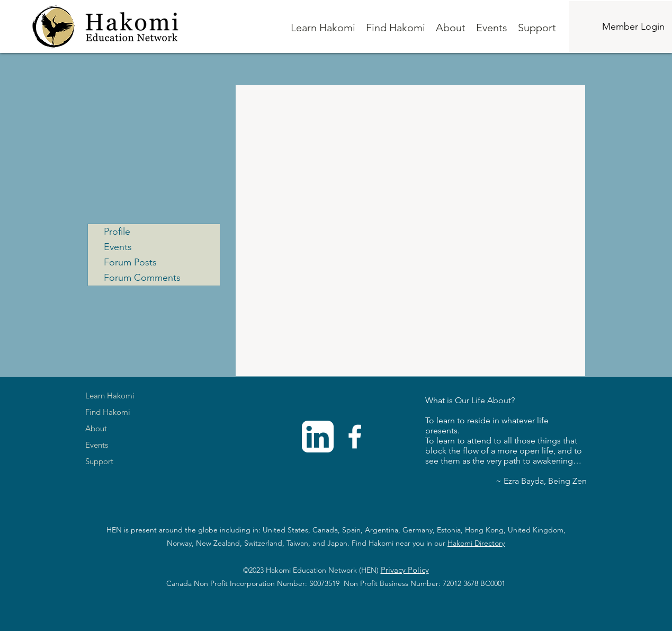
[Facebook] (355, 437)
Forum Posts (130, 262)
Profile (117, 232)
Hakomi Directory (476, 543)
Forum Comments (142, 278)
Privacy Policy (405, 570)
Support (99, 461)
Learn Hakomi (110, 396)
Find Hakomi (108, 412)
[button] (323, 28)
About (96, 428)
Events (118, 247)
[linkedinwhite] (318, 437)
